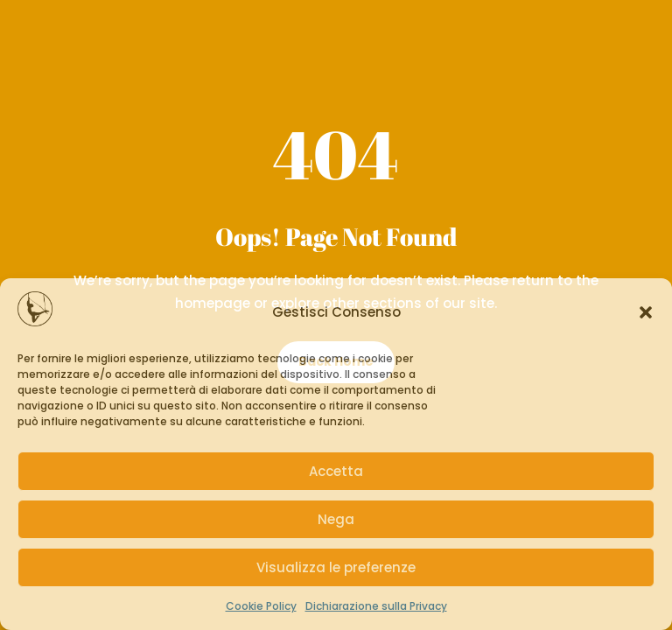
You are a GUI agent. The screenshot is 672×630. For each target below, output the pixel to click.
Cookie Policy (261, 606)
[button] (646, 312)
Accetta (336, 471)
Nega (336, 519)
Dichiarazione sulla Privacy (376, 606)
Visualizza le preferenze (336, 567)
